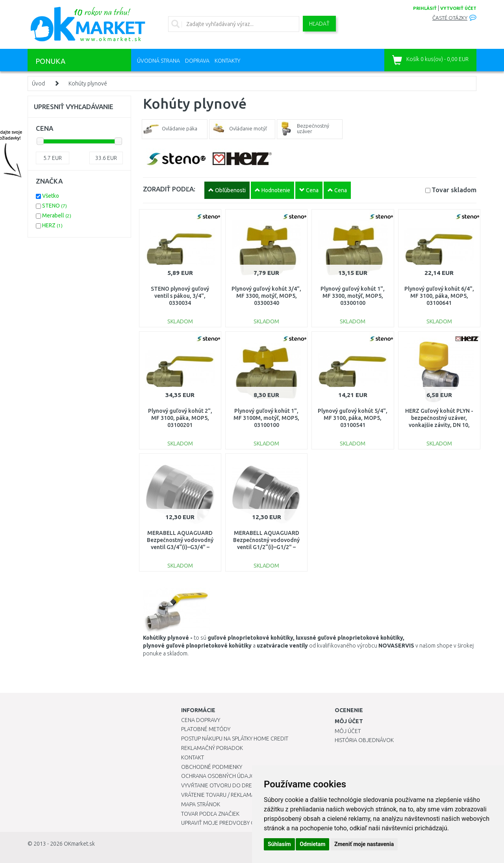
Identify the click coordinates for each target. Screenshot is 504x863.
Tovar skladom (454, 190)
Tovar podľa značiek (210, 814)
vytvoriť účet (458, 8)
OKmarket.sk (79, 844)
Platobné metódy (206, 729)
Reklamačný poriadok (212, 748)
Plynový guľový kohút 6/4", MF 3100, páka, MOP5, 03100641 (439, 296)
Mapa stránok (201, 804)
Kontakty (227, 61)
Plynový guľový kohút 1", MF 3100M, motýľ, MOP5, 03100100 (266, 418)
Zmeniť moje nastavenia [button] (364, 844)
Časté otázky (450, 18)
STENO (55, 206)
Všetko (51, 196)
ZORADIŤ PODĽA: (169, 189)
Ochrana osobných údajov (220, 776)
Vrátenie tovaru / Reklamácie (222, 795)
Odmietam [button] (312, 844)
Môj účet (348, 731)
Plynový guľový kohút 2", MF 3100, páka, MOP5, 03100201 (180, 418)
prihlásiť (425, 8)
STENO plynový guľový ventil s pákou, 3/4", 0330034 (180, 296)
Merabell (57, 215)
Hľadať (319, 24)
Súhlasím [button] (279, 844)
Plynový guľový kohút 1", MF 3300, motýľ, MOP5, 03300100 (353, 296)
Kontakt (193, 757)
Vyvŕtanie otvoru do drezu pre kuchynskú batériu (251, 785)
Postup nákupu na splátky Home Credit (235, 739)
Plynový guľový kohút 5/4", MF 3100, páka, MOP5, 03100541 (353, 418)
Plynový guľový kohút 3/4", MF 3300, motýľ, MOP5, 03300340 (266, 296)
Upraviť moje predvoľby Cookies (227, 823)
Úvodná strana (158, 61)
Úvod (38, 84)
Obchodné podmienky (212, 767)
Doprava (197, 61)
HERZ (52, 225)
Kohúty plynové (88, 84)
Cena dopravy (201, 720)
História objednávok (364, 740)
